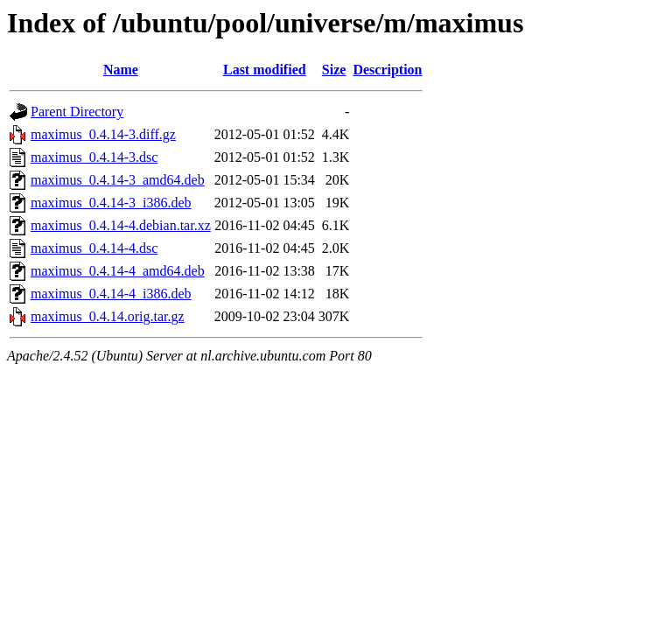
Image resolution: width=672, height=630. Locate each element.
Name (121, 70)
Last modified (265, 70)
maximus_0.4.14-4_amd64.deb (118, 271)
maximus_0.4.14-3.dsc (94, 157)
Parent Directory (77, 112)
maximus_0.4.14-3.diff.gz (103, 134)
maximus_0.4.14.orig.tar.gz (108, 316)
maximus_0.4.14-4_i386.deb (111, 294)
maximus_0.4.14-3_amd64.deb (118, 180)
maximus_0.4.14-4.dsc (94, 248)
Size (334, 70)
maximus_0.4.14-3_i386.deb (111, 203)
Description (387, 70)
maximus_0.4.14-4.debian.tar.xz (121, 225)
